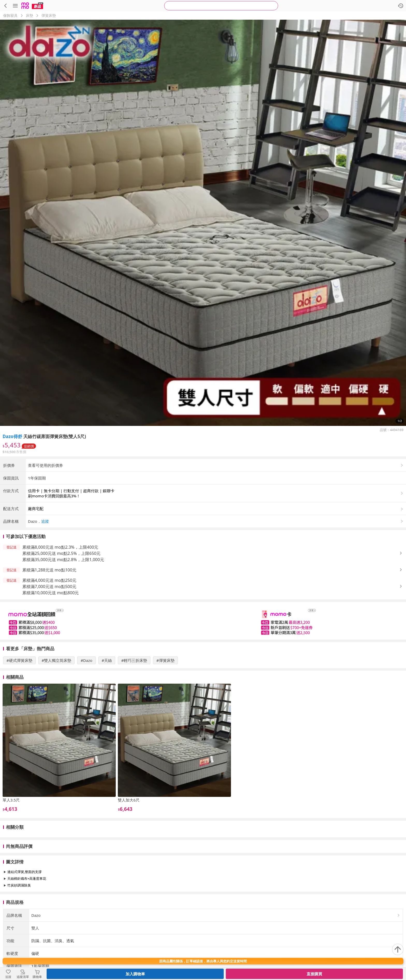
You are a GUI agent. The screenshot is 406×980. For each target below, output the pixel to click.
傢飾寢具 (10, 15)
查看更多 (203, 940)
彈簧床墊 (49, 15)
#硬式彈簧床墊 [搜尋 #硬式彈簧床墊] (19, 703)
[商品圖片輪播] (203, 223)
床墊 (30, 15)
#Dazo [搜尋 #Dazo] (86, 703)
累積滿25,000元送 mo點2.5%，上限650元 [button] (61, 596)
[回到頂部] (398, 949)
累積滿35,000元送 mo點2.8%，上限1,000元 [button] (63, 603)
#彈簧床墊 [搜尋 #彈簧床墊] (165, 703)
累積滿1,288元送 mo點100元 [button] (49, 613)
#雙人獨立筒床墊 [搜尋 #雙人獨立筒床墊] (57, 703)
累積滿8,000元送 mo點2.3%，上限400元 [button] (60, 590)
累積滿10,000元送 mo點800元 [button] (50, 636)
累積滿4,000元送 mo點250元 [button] (49, 623)
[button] (216, 564)
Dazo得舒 (12, 436)
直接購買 (314, 974)
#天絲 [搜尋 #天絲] (107, 703)
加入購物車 (135, 974)
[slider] (203, 664)
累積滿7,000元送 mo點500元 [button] (49, 630)
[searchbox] (221, 6)
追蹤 (45, 564)
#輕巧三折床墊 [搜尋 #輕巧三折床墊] (134, 703)
